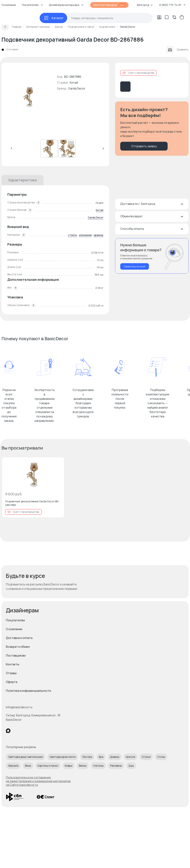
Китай (100, 210)
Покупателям (15, 620)
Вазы (28, 766)
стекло (73, 235)
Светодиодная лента (63, 757)
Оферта (12, 682)
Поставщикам (16, 655)
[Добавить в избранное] (58, 463)
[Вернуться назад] (5, 27)
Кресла (131, 757)
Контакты (12, 664)
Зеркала (13, 766)
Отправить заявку (144, 146)
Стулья (146, 757)
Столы (161, 757)
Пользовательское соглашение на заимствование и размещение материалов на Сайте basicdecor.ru (38, 781)
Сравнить (177, 50)
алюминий (85, 235)
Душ (131, 766)
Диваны (115, 757)
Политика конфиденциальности (28, 691)
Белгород (145, 5)
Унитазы (98, 766)
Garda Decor (77, 88)
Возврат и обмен (18, 647)
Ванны (83, 766)
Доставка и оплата (19, 638)
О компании (14, 629)
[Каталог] (53, 18)
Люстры (87, 757)
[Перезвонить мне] (152, 256)
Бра (101, 757)
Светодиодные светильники (26, 757)
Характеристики (23, 180)
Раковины (116, 766)
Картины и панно (48, 766)
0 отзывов (12, 50)
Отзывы (11, 673)
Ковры (69, 766)
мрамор (98, 235)
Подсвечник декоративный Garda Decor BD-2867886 (32, 503)
